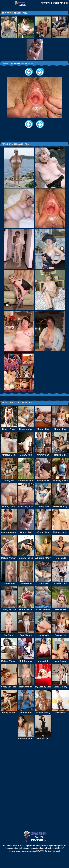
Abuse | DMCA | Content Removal (45, 865)
